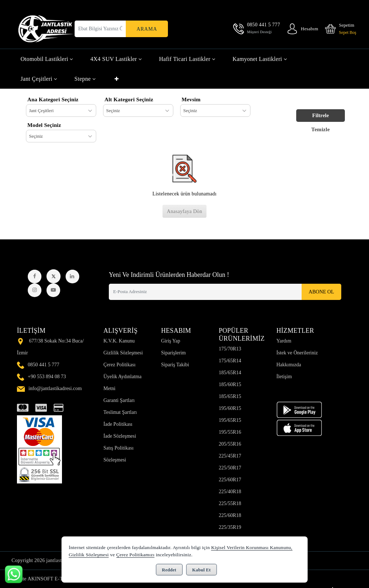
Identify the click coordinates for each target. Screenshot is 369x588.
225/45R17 (230, 456)
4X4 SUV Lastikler (116, 59)
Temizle (321, 129)
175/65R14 (230, 361)
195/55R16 (230, 432)
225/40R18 (230, 492)
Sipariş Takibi (175, 365)
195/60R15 (230, 408)
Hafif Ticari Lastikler (187, 59)
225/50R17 (230, 468)
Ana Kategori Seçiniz (53, 100)
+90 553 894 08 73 (47, 377)
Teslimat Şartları (120, 412)
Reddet (169, 570)
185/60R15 (230, 384)
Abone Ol (321, 292)
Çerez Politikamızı (135, 555)
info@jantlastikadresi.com (55, 388)
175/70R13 (230, 349)
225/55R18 (230, 503)
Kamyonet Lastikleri (260, 59)
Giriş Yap (171, 341)
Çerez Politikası (119, 365)
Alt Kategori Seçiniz (129, 100)
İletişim (284, 377)
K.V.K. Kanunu (119, 341)
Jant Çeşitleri (39, 79)
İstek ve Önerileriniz (297, 353)
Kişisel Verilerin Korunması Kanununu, (252, 547)
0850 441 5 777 (44, 365)
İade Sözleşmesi (120, 436)
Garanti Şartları (119, 400)
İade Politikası (118, 424)
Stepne (85, 79)
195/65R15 (230, 420)
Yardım (284, 341)
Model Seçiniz (44, 125)
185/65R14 (230, 373)
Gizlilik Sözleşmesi (123, 353)
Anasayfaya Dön (184, 211)
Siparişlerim (173, 353)
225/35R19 (230, 527)
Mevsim (191, 100)
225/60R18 (230, 515)
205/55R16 (230, 444)
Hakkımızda (289, 365)
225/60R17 (230, 480)
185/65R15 (230, 396)
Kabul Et (201, 570)
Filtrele (320, 115)
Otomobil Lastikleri (47, 59)
